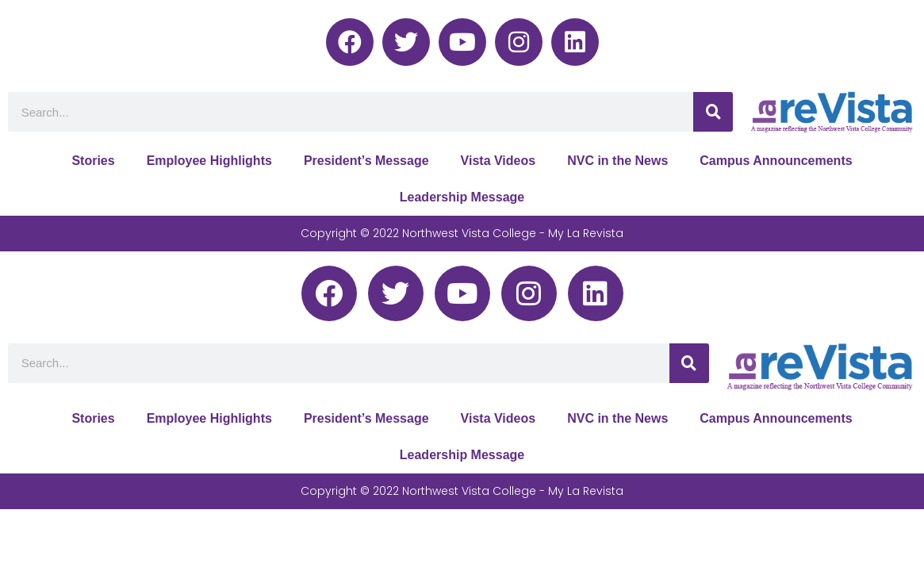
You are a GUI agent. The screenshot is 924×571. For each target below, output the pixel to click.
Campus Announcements (776, 161)
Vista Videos (498, 161)
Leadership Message (462, 197)
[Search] (713, 112)
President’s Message (366, 161)
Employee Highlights (209, 161)
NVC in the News (617, 161)
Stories (93, 161)
